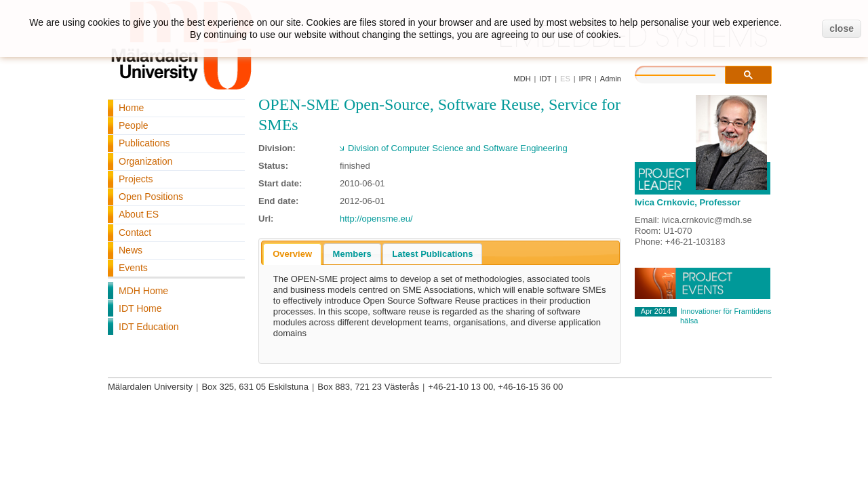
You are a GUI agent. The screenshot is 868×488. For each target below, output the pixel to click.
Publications (144, 143)
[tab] (292, 254)
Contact (135, 232)
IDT (545, 79)
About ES (139, 214)
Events (133, 268)
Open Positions (151, 197)
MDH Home (143, 291)
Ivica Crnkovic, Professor (688, 202)
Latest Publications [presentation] (432, 254)
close (842, 28)
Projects (136, 179)
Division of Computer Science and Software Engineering (458, 148)
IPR (585, 79)
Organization (145, 161)
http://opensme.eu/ (376, 219)
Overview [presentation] (292, 254)
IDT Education (149, 327)
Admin (611, 79)
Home (131, 108)
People (134, 125)
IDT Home (140, 308)
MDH (522, 79)
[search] (689, 73)
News (131, 250)
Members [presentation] (352, 254)
